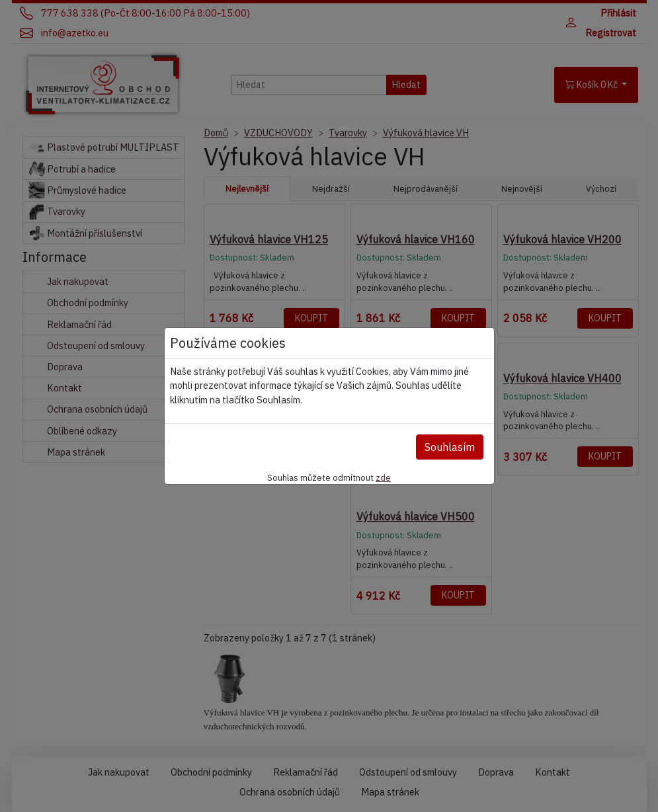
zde (383, 477)
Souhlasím (450, 447)
